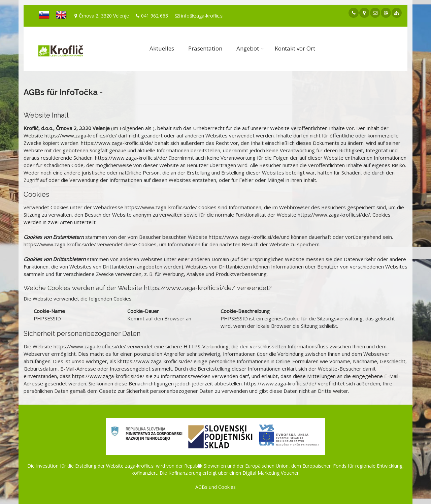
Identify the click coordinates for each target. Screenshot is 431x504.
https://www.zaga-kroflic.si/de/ (81, 135)
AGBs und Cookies (215, 487)
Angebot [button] (248, 48)
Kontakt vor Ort (295, 48)
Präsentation (205, 48)
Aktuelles (162, 48)
